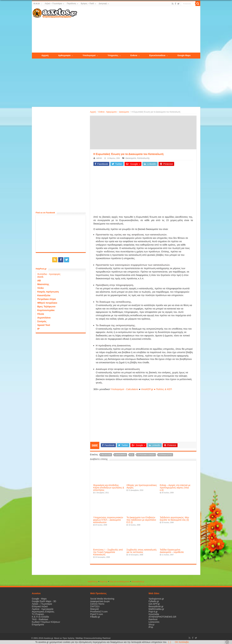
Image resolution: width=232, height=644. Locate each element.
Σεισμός (42, 321)
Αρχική (93, 112)
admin (99, 158)
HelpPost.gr (93, 582)
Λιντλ (40, 277)
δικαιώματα (121, 455)
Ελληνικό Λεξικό (40, 606)
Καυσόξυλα (44, 295)
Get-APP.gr (154, 604)
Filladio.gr (95, 617)
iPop (151, 627)
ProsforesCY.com (99, 612)
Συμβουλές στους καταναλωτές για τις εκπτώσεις (142, 551)
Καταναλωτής (143, 158)
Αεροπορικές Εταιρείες (43, 612)
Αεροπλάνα (44, 317)
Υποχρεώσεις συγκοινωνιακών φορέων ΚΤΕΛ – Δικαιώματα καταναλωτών (108, 520)
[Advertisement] (139, 30)
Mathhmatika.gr (156, 609)
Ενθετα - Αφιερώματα (108, 112)
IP (39, 329)
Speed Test (44, 325)
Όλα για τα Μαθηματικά (120, 582)
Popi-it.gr (104, 582)
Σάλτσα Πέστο (97, 604)
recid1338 (106, 455)
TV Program (38, 614)
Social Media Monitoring (102, 599)
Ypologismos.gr (156, 599)
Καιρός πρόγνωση (48, 291)
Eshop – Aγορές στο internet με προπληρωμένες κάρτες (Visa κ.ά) (175, 488)
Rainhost (153, 619)
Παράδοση (71, 4)
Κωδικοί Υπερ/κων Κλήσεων (46, 622)
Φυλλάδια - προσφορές (49, 274)
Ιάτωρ (151, 624)
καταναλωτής (166, 455)
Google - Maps (39, 599)
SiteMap (78, 638)
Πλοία (41, 314)
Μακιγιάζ (95, 609)
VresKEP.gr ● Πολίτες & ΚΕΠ (156, 389)
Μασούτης (43, 284)
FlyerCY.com (97, 614)
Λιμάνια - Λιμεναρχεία (43, 609)
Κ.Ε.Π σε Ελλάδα (40, 617)
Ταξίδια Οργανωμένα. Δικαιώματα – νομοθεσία (172, 551)
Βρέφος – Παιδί (87, 4)
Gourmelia (154, 614)
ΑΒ (39, 280)
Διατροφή (103, 4)
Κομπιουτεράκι (46, 310)
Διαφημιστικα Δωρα (100, 601)
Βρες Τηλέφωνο (46, 306)
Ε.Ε (132, 455)
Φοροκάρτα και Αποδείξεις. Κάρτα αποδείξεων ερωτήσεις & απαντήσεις (109, 488)
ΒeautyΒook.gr (138, 582)
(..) (170, 642)
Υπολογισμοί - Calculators (124, 389)
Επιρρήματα (38, 624)
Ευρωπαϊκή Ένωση (146, 455)
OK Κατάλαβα (182, 642)
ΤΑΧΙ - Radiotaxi (40, 619)
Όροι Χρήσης (68, 638)
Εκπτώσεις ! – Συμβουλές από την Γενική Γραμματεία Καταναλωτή (108, 552)
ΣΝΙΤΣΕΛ (95, 606)
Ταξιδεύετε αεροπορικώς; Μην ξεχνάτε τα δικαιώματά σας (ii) (174, 519)
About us (58, 638)
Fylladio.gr (154, 601)
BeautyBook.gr (156, 606)
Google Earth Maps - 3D (44, 601)
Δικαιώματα (124, 112)
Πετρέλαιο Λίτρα (47, 299)
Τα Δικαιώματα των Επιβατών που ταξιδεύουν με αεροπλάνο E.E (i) (141, 520)
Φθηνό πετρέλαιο (47, 303)
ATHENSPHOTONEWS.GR (162, 617)
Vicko (41, 288)
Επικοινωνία (88, 638)
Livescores (154, 622)
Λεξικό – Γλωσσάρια (53, 4)
